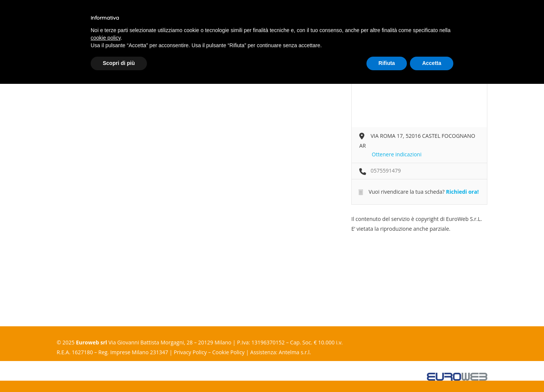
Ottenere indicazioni (397, 154)
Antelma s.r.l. (295, 352)
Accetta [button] (432, 63)
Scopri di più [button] (119, 63)
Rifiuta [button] (387, 63)
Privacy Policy (190, 352)
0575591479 (386, 171)
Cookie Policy (229, 352)
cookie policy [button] (106, 38)
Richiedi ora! (462, 192)
